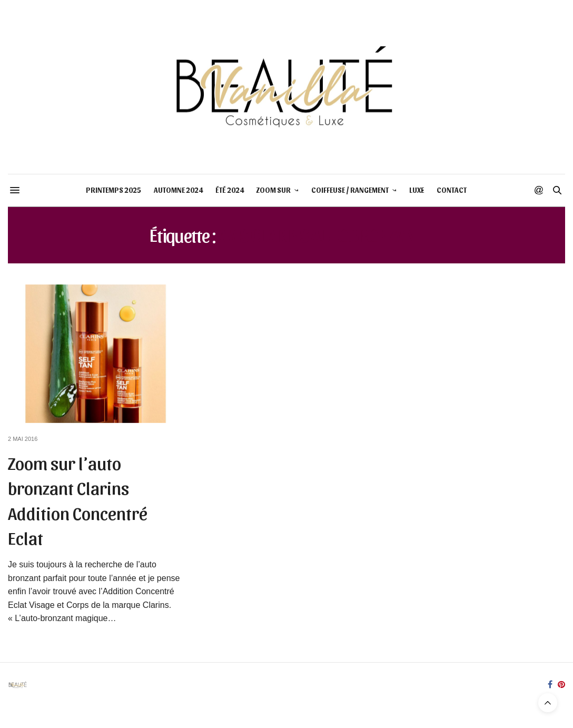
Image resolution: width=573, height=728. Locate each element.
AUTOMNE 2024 (178, 190)
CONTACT (452, 190)
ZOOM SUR (274, 190)
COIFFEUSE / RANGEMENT (350, 190)
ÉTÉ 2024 (230, 190)
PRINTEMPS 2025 (113, 190)
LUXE (417, 190)
